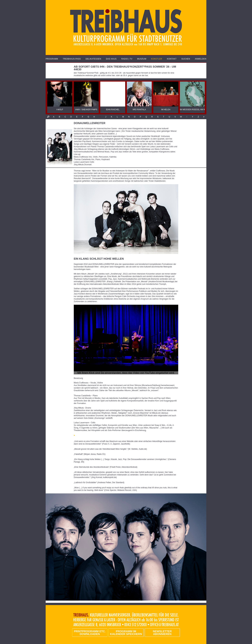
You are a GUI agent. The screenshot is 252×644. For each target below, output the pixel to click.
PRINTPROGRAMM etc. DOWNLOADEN (90, 633)
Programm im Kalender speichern (126, 633)
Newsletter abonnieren (162, 633)
